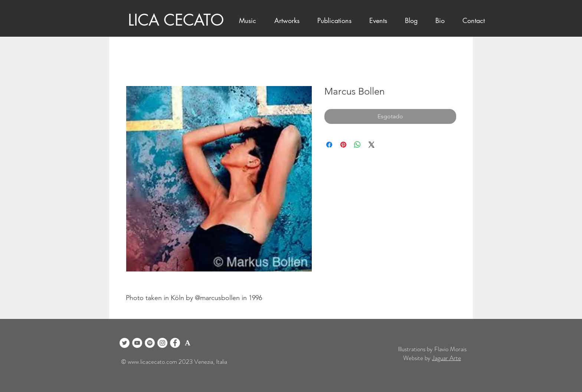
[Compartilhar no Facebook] (329, 145)
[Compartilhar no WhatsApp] (357, 145)
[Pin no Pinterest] (343, 145)
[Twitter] (125, 343)
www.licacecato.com (152, 362)
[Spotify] (150, 343)
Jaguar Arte (447, 358)
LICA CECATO (176, 20)
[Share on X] (372, 145)
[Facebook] (175, 343)
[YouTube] (137, 343)
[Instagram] (162, 343)
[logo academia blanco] (188, 343)
